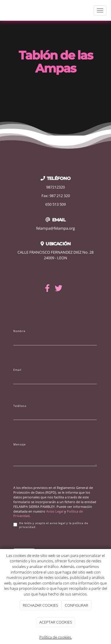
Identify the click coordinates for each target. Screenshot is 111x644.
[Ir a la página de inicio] (3, 10)
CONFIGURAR (77, 605)
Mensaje (20, 445)
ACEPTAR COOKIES (56, 622)
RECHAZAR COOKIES (40, 605)
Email (17, 370)
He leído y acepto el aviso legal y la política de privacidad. (51, 525)
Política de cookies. (56, 637)
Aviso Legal (55, 511)
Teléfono (20, 406)
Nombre (19, 331)
